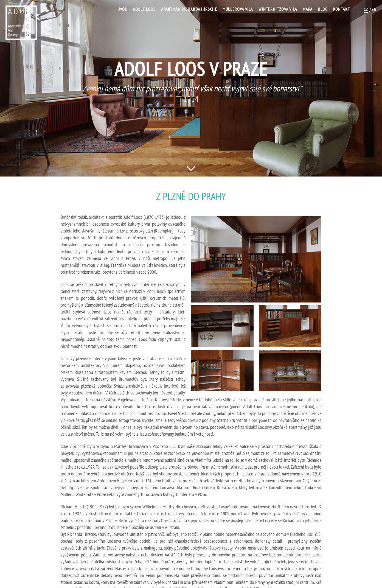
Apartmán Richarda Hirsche (189, 9)
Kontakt (342, 9)
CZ (366, 9)
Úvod (122, 9)
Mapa (308, 9)
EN (374, 9)
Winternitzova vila (278, 9)
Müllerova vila (238, 9)
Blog (323, 9)
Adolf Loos (144, 9)
